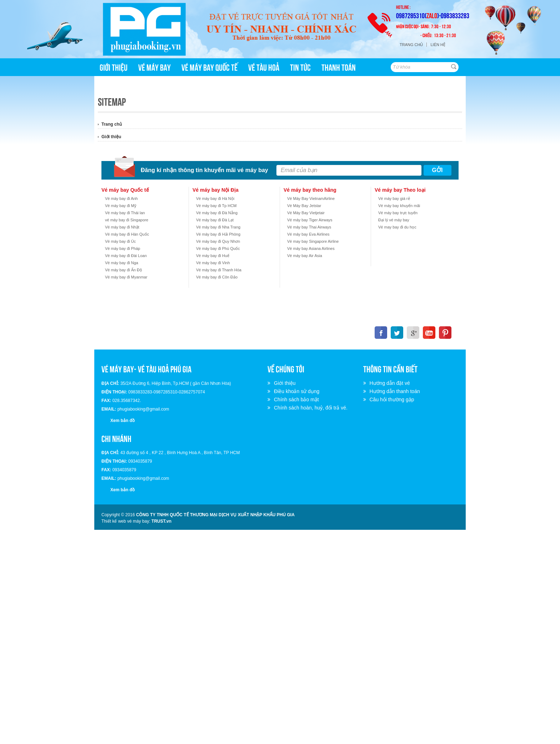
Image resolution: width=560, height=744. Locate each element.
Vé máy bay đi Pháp (122, 248)
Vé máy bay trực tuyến (398, 213)
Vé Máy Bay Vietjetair (306, 213)
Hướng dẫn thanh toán (396, 391)
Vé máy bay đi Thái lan (125, 213)
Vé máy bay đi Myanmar (126, 277)
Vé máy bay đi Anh (121, 198)
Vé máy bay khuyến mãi (399, 206)
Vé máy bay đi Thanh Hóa (219, 270)
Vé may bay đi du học (397, 227)
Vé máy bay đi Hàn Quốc (127, 234)
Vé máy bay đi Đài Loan (126, 256)
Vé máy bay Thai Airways (309, 227)
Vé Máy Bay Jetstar (304, 206)
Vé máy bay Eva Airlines (308, 234)
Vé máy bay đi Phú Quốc (218, 248)
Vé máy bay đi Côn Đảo (217, 277)
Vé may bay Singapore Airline (313, 241)
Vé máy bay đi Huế (213, 256)
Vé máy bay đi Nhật (122, 227)
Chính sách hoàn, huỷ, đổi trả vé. (312, 408)
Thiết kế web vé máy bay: (126, 521)
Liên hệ (438, 45)
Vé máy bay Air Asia (305, 256)
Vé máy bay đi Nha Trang (218, 227)
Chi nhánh (116, 438)
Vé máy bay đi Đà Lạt (215, 220)
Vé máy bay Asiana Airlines (311, 248)
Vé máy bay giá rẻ (394, 198)
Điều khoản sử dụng (298, 391)
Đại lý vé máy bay (394, 220)
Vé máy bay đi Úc (120, 241)
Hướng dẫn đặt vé (391, 383)
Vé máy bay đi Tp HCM (216, 206)
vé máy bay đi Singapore (127, 220)
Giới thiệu (111, 137)
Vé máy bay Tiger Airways (310, 220)
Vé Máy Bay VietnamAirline (311, 198)
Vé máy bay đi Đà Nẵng (217, 213)
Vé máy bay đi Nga (122, 263)
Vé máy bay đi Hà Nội (215, 198)
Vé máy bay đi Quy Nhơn (218, 241)
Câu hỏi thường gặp (393, 399)
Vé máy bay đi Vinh (213, 263)
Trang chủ (411, 45)
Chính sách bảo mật (297, 399)
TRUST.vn (161, 521)
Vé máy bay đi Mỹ (121, 206)
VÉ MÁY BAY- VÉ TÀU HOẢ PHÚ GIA (146, 368)
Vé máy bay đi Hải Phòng (218, 234)
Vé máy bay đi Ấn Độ (124, 270)
